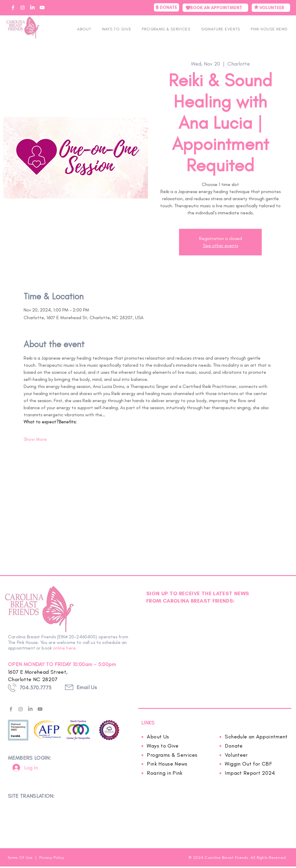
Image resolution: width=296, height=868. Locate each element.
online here (64, 648)
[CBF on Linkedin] (32, 8)
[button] (221, 29)
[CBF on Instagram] (23, 8)
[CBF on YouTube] (42, 8)
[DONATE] (166, 7)
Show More (35, 439)
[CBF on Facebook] (13, 8)
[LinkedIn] (30, 709)
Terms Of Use (21, 858)
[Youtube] (40, 709)
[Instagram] (21, 709)
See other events (221, 245)
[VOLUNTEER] (271, 8)
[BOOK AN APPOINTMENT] (215, 8)
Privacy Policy (52, 858)
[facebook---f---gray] (11, 709)
